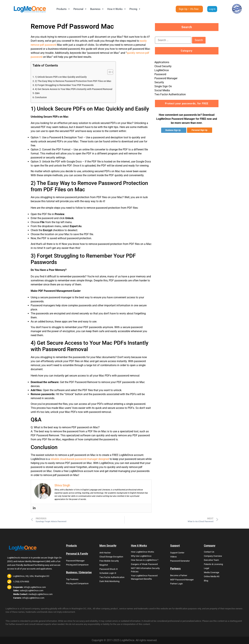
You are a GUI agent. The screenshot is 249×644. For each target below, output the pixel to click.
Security (159, 82)
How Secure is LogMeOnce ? (145, 560)
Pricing (135, 9)
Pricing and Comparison (77, 565)
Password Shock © (109, 569)
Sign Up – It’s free (189, 10)
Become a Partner (179, 575)
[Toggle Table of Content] (109, 72)
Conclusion (41, 97)
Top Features (72, 579)
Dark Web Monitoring (109, 581)
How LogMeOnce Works (143, 552)
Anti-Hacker (105, 553)
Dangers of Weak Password (144, 564)
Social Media (162, 90)
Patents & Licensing (213, 564)
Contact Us (209, 552)
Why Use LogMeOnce (141, 556)
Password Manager (166, 78)
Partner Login (176, 584)
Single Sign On (163, 86)
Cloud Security (163, 66)
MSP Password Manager (182, 580)
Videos (173, 557)
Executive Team (211, 560)
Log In (212, 9)
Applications (162, 62)
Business (97, 9)
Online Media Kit (212, 576)
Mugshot (104, 565)
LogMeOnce (162, 70)
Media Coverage (212, 572)
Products (63, 9)
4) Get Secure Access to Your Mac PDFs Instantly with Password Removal (74, 89)
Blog (206, 581)
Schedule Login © (108, 573)
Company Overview (213, 556)
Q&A (37, 93)
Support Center (177, 553)
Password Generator (180, 561)
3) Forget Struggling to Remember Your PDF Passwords (64, 85)
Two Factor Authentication (170, 94)
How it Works (117, 9)
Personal (80, 9)
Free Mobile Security (109, 561)
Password (160, 74)
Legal (206, 568)
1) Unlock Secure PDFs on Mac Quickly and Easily (61, 77)
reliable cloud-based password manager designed (80, 459)
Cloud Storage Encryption (111, 557)
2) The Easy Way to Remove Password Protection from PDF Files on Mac (73, 81)
